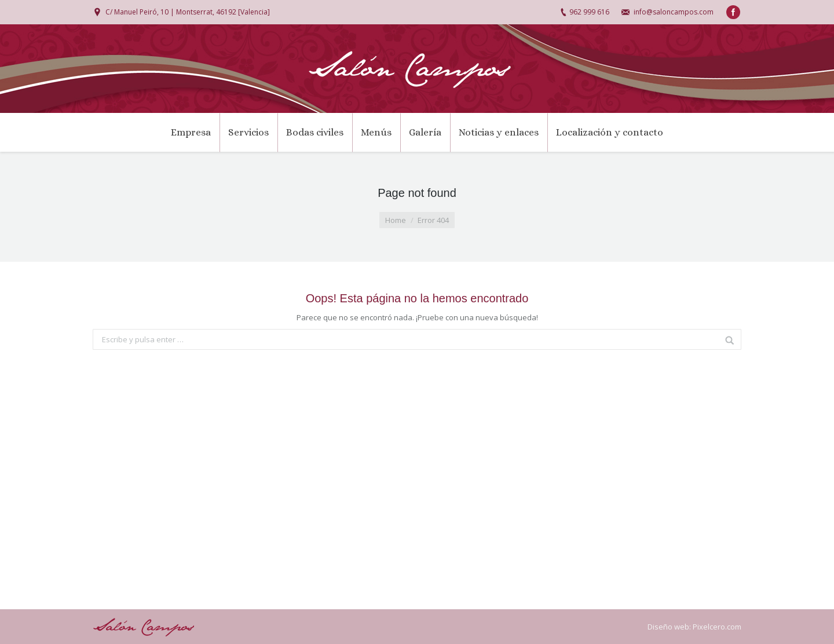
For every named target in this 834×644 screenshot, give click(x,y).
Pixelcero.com (717, 627)
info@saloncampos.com (674, 12)
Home (396, 220)
